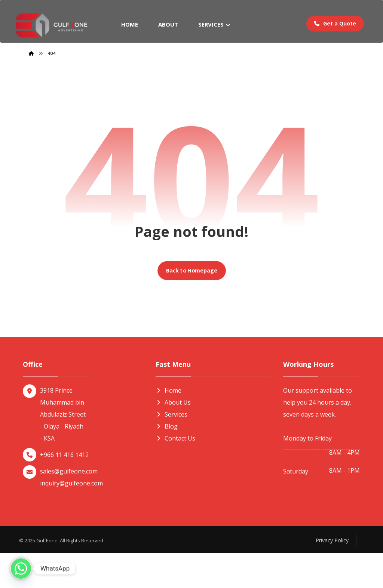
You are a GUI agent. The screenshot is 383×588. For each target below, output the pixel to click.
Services (171, 449)
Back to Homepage (191, 305)
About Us (173, 437)
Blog (167, 461)
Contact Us (175, 473)
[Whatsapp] (21, 569)
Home (168, 425)
